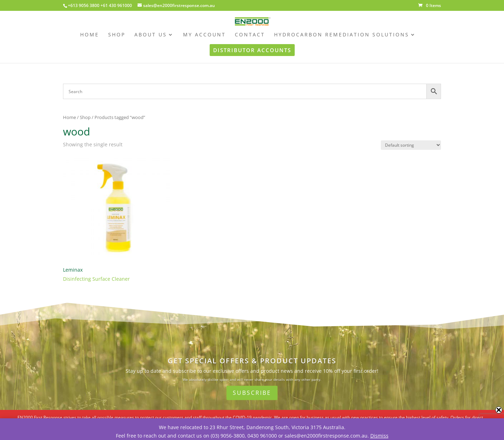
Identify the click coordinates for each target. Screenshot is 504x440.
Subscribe (252, 393)
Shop (85, 117)
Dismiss (379, 436)
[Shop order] (411, 145)
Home (69, 117)
